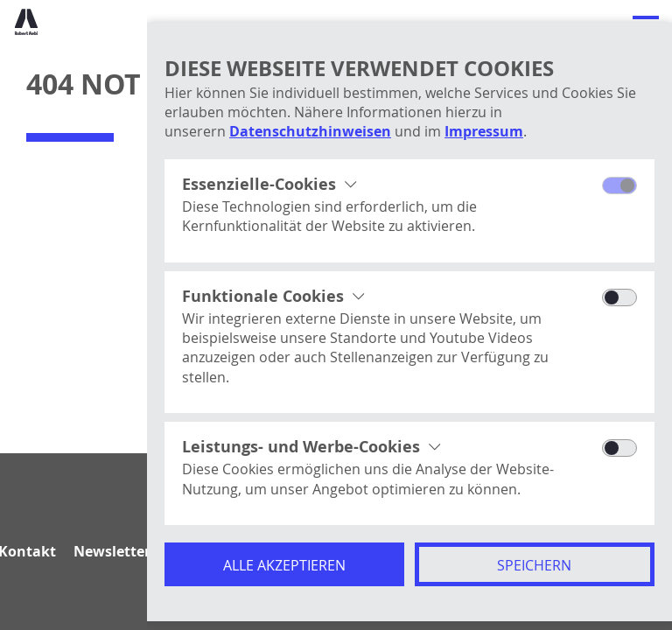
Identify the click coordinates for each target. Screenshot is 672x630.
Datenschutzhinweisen (310, 131)
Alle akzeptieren (284, 565)
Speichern (534, 565)
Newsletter (112, 551)
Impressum (484, 131)
